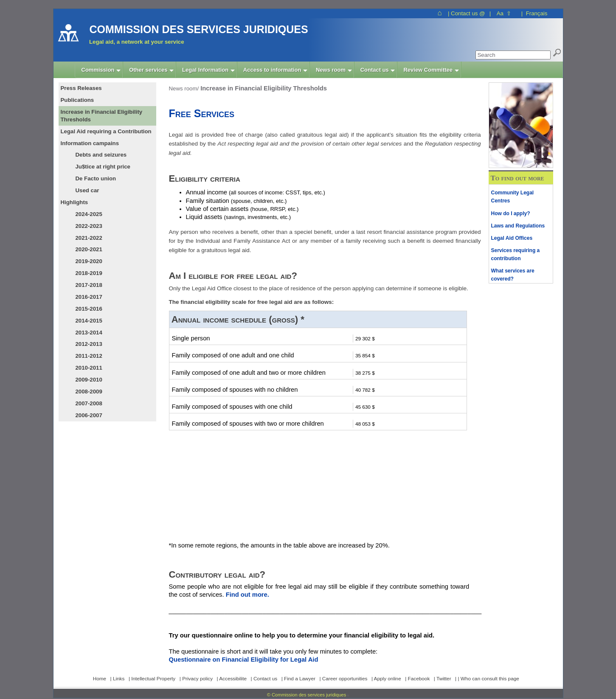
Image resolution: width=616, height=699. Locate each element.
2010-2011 (89, 368)
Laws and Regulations (518, 226)
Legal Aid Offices (512, 238)
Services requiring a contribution (516, 254)
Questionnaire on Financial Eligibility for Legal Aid (244, 660)
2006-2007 (89, 415)
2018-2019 (89, 273)
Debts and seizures (101, 155)
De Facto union (96, 178)
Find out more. (248, 595)
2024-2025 (89, 214)
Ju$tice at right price (103, 167)
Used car (87, 190)
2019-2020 (89, 261)
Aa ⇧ (504, 13)
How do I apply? (511, 213)
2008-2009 (89, 392)
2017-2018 (89, 285)
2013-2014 (89, 333)
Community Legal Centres (513, 197)
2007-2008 (89, 403)
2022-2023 (89, 226)
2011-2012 (89, 356)
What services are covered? (513, 275)
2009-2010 (89, 380)
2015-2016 (89, 309)
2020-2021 (89, 249)
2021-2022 (89, 238)
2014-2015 (89, 321)
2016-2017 (89, 297)
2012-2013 (89, 344)
